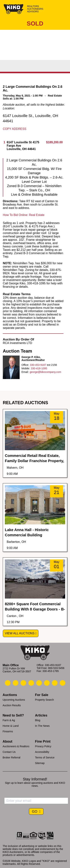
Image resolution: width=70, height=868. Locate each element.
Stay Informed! (35, 779)
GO (35, 811)
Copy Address (15, 129)
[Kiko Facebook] (31, 683)
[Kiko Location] (23, 683)
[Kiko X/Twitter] (47, 683)
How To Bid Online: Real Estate (24, 215)
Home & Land (11, 726)
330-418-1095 (39, 368)
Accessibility (42, 752)
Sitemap (40, 763)
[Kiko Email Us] (15, 683)
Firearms (8, 731)
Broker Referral (11, 757)
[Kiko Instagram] (63, 683)
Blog (38, 720)
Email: (25, 372)
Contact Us (9, 752)
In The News (42, 726)
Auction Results (12, 705)
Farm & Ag (9, 720)
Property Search (45, 700)
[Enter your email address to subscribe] (36, 801)
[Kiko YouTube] (55, 683)
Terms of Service (45, 757)
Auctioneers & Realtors (16, 746)
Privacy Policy (43, 746)
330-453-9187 (38, 365)
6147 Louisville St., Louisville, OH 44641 (31, 118)
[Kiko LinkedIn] (39, 683)
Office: (25, 365)
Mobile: (26, 368)
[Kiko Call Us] (8, 683)
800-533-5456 (56, 668)
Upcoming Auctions (14, 700)
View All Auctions (20, 633)
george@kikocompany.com (45, 372)
